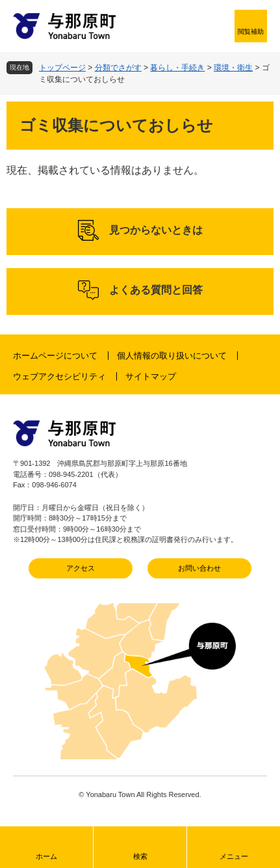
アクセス (81, 568)
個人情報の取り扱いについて (172, 356)
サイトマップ (151, 376)
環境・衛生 (233, 68)
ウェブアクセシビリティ (59, 376)
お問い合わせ (199, 568)
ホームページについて (55, 356)
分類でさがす (118, 68)
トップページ (62, 68)
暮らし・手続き (177, 68)
